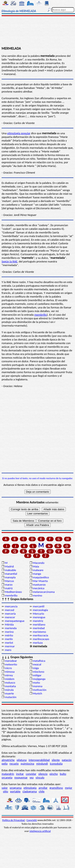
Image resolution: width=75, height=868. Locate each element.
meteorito (11, 664)
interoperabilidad (39, 760)
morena (37, 686)
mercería (10, 614)
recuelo (14, 764)
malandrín (8, 774)
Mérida (9, 624)
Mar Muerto (40, 581)
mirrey (9, 675)
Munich (37, 693)
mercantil (38, 606)
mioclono (38, 672)
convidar (31, 774)
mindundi (42, 764)
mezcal (37, 664)
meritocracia (40, 635)
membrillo (40, 315)
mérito (9, 635)
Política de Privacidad (14, 820)
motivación (40, 690)
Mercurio (38, 614)
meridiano (39, 624)
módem (9, 679)
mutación (10, 697)
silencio (43, 774)
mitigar (37, 675)
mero (8, 650)
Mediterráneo (13, 592)
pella (4, 764)
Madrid (9, 566)
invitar (20, 774)
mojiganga (39, 679)
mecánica (39, 588)
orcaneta (7, 777)
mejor (69, 788)
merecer (10, 617)
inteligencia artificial (40, 831)
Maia (36, 566)
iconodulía (56, 764)
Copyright (32, 820)
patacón (67, 760)
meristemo (39, 632)
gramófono (56, 788)
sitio (6, 791)
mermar (10, 646)
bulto (63, 774)
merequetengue (15, 621)
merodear (11, 661)
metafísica (39, 661)
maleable (10, 570)
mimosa (10, 672)
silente (56, 760)
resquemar (21, 777)
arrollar (43, 788)
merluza (38, 643)
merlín (9, 639)
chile (42, 791)
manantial (11, 574)
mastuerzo (39, 585)
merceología (40, 610)
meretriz (38, 621)
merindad (39, 628)
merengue (39, 617)
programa (16, 788)
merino (9, 632)
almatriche (8, 760)
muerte (9, 693)
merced (9, 610)
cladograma (30, 791)
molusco (10, 683)
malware (38, 570)
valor (5, 788)
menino (37, 595)
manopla (10, 577)
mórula (9, 690)
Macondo (39, 563)
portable (15, 791)
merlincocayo (41, 639)
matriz (9, 588)
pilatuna (22, 760)
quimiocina (27, 764)
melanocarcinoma (44, 592)
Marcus (9, 581)
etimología (30, 788)
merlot (9, 643)
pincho (54, 774)
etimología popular (19, 133)
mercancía (11, 606)
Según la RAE (9, 261)
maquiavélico (41, 577)
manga (37, 574)
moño (36, 683)
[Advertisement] (37, 32)
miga (36, 668)
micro (8, 668)
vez (32, 777)
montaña (10, 686)
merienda (11, 628)
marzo (9, 585)
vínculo (40, 777)
